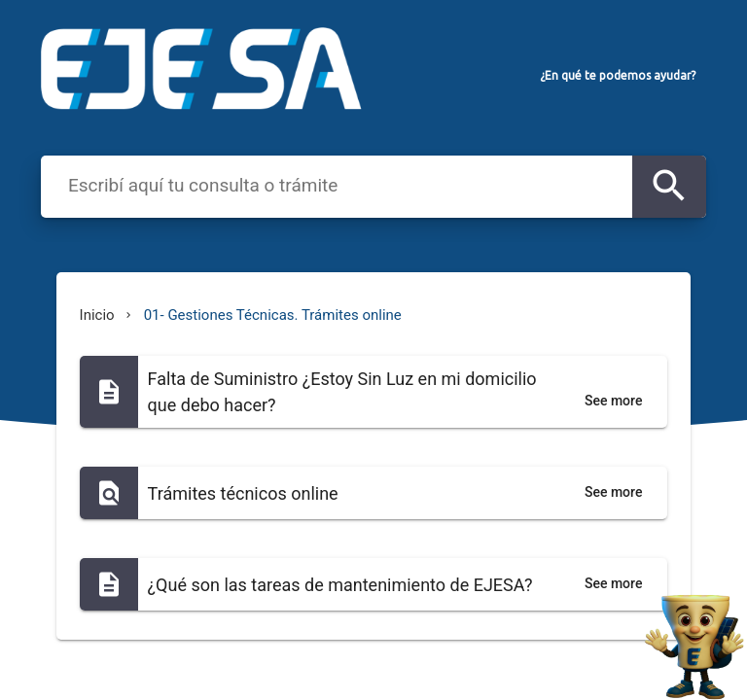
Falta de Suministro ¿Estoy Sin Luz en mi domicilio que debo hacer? (342, 392)
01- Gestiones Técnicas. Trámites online (273, 315)
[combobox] (340, 185)
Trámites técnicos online (243, 493)
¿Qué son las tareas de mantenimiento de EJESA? (340, 585)
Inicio (97, 315)
